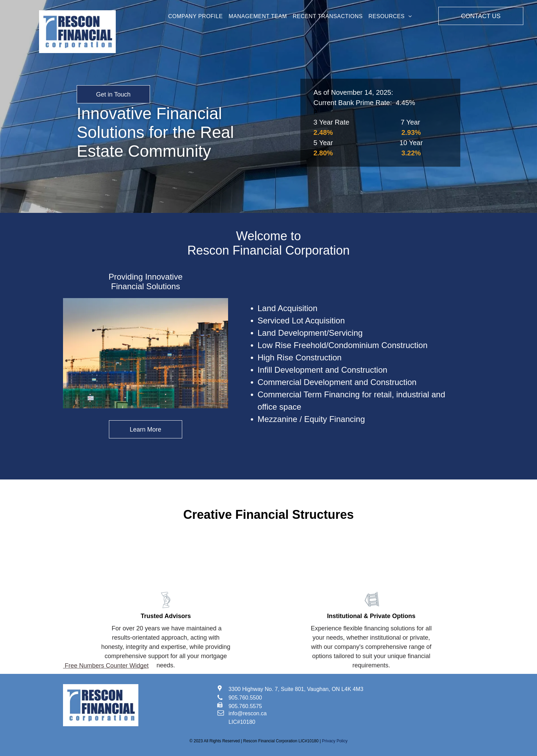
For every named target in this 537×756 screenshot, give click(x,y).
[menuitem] (195, 16)
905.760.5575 (245, 706)
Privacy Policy (335, 741)
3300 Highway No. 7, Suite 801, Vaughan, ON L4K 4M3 (296, 689)
